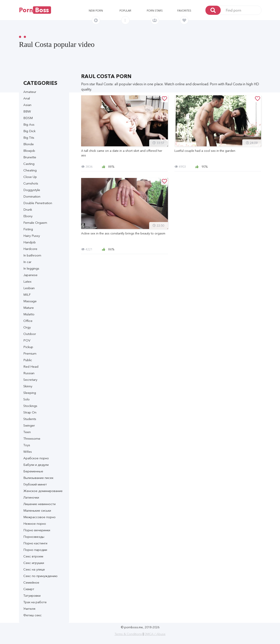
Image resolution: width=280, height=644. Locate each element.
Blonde (29, 144)
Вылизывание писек (38, 478)
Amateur (30, 92)
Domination (32, 196)
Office (28, 321)
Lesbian (29, 288)
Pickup (28, 347)
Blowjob (29, 151)
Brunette (30, 157)
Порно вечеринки (37, 530)
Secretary (30, 380)
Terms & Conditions (128, 634)
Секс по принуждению (40, 576)
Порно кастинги (35, 543)
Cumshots (31, 183)
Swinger (29, 425)
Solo (26, 399)
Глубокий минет (35, 484)
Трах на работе (35, 602)
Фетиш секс (32, 615)
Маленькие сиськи (37, 510)
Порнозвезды (34, 537)
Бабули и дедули (36, 465)
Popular (125, 11)
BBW (27, 111)
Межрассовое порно (39, 517)
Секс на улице (34, 569)
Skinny (28, 386)
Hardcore (30, 249)
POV (27, 340)
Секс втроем (33, 556)
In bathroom (32, 255)
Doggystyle (32, 190)
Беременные (33, 471)
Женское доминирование (43, 491)
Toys (27, 445)
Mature (29, 308)
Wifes (28, 452)
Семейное (31, 582)
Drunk (28, 209)
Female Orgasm (35, 223)
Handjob (30, 242)
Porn (35, 10)
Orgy (27, 327)
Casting (29, 164)
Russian (29, 373)
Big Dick (29, 131)
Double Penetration (38, 203)
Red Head (31, 366)
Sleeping (30, 393)
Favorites (184, 11)
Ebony (28, 216)
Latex (27, 281)
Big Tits (29, 138)
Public (28, 360)
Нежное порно (35, 524)
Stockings (30, 406)
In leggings (31, 268)
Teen (27, 432)
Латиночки (31, 497)
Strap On (30, 412)
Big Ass (29, 124)
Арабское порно (36, 458)
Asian (27, 105)
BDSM (28, 118)
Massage (30, 301)
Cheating (30, 170)
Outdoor (30, 334)
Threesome (32, 438)
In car (27, 262)
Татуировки (32, 595)
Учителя (29, 609)
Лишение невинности (39, 504)
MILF (27, 295)
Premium (30, 353)
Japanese (30, 275)
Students (30, 419)
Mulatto (29, 314)
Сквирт (29, 589)
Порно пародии (35, 550)
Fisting (28, 229)
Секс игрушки (34, 563)
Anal (27, 98)
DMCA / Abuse (155, 634)
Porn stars (155, 11)
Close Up (30, 177)
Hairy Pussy (32, 236)
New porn (96, 11)
